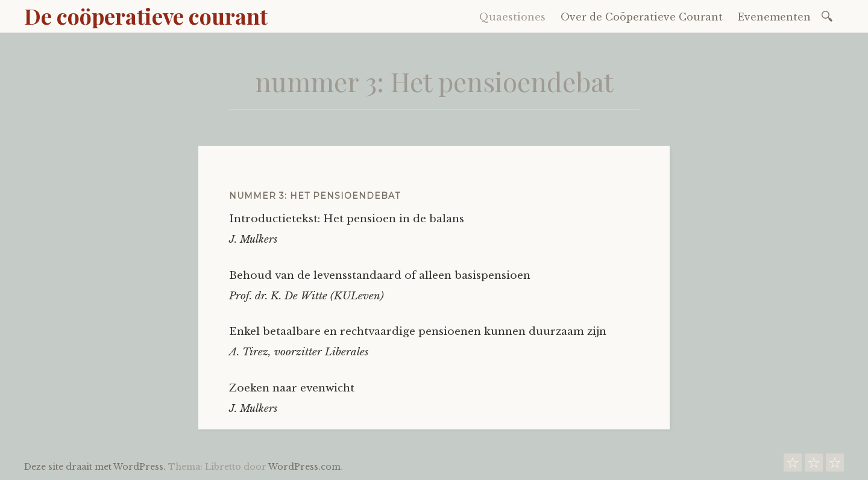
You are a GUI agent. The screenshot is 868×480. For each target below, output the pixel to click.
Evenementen (774, 17)
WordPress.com (304, 467)
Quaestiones (512, 17)
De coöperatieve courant (146, 16)
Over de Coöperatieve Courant (642, 17)
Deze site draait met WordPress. (95, 467)
